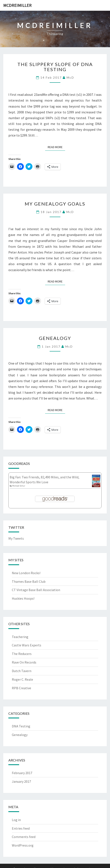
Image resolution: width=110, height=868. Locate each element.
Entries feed (21, 828)
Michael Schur (19, 486)
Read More (56, 147)
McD (70, 77)
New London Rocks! (26, 573)
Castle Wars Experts (27, 645)
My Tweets (16, 538)
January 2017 (21, 781)
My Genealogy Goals (55, 204)
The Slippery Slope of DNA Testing (55, 67)
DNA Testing (21, 726)
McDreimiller (17, 5)
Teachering (20, 637)
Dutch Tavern (22, 671)
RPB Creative (21, 688)
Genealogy (55, 338)
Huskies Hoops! (23, 598)
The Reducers (22, 654)
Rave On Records (24, 662)
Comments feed (24, 837)
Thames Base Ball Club (29, 581)
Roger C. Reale (22, 679)
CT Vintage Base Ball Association (36, 590)
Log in (16, 820)
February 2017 (22, 773)
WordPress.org (23, 845)
